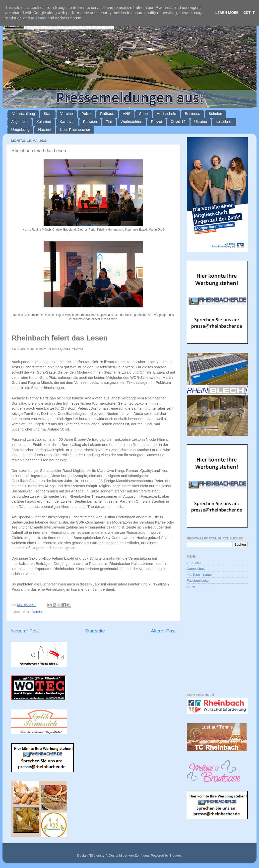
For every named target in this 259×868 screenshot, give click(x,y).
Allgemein (19, 121)
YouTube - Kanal (199, 575)
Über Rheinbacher (75, 129)
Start (48, 114)
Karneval (67, 121)
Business (192, 114)
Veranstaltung (24, 114)
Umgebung (20, 129)
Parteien (90, 121)
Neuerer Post (25, 631)
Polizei (156, 121)
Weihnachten (131, 121)
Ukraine (201, 121)
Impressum (195, 563)
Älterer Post (163, 631)
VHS (127, 114)
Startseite (95, 631)
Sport (143, 114)
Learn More (227, 13)
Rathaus (107, 114)
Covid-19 (178, 121)
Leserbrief (224, 121)
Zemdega (142, 855)
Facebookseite (198, 581)
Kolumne (44, 121)
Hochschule (166, 114)
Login (191, 586)
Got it (249, 13)
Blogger (175, 855)
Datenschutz (196, 569)
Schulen (215, 114)
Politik (86, 114)
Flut (109, 121)
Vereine (67, 114)
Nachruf (45, 129)
